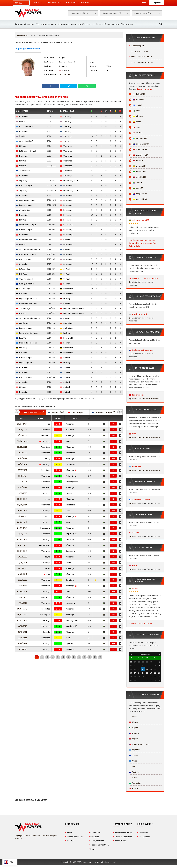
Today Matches (97, 841)
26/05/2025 (22, 574)
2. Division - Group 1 (26, 151)
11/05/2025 (22, 586)
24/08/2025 (22, 528)
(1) (103, 412)
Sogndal (47, 632)
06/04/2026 (22, 441)
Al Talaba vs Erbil (139, 314)
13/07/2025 (22, 557)
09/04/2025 (22, 609)
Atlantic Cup (23, 171)
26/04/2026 (22, 424)
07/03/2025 (22, 620)
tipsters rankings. (144, 89)
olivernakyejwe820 (139, 220)
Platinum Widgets (47, 24)
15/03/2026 (22, 453)
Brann (48, 516)
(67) (78, 412)
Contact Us (71, 3)
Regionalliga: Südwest (27, 299)
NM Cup (21, 122)
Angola (133, 739)
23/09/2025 (22, 505)
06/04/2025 (22, 615)
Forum (93, 849)
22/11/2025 (22, 464)
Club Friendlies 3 (25, 126)
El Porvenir (135, 467)
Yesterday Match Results (141, 57)
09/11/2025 (22, 470)
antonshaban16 (139, 144)
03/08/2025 (22, 540)
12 (95, 657)
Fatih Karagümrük (69, 181)
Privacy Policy (120, 841)
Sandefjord (70, 453)
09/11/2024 (22, 632)
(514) (33, 412)
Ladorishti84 (137, 177)
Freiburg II (66, 299)
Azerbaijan (135, 783)
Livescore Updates (139, 46)
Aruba (133, 761)
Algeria (133, 728)
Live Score (95, 837)
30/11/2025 (22, 459)
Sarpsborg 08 (71, 534)
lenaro (135, 122)
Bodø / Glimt (71, 476)
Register (157, 3)
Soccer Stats (96, 833)
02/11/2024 (22, 638)
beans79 (136, 188)
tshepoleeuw (138, 194)
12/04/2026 (22, 435)
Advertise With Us (54, 3)
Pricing (31, 24)
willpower (136, 116)
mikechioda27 (138, 155)
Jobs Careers (144, 837)
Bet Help (70, 841)
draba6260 (137, 94)
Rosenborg (66, 185)
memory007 (138, 166)
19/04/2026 (22, 430)
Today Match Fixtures (140, 51)
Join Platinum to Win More (140, 623)
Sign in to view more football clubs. (145, 399)
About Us (38, 3)
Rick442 (136, 105)
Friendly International (27, 240)
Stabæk (65, 358)
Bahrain (134, 789)
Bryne (68, 522)
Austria (133, 777)
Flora (133, 566)
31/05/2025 (22, 568)
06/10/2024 (22, 649)
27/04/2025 (22, 597)
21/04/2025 (22, 603)
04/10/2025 (22, 493)
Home (20, 24)
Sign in (132, 282)
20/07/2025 (22, 551)
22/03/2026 (22, 447)
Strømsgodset (72, 482)
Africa (133, 717)
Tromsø (69, 493)
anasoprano (137, 172)
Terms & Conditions (123, 837)
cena (134, 111)
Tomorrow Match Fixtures (142, 62)
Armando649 (138, 138)
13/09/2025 (22, 516)
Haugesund (45, 528)
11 (90, 657)
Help (101, 24)
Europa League (24, 185)
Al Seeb (134, 533)
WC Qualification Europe (28, 249)
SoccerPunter (22, 35)
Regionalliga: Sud (25, 363)
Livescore (90, 24)
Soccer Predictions (75, 837)
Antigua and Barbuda (140, 744)
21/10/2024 (22, 644)
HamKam (46, 487)
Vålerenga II (67, 151)
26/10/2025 (22, 482)
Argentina (135, 750)
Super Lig (22, 181)
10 (84, 657)
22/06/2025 (22, 563)
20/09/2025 (22, 511)
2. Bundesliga (23, 269)
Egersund (70, 644)
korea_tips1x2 (138, 149)
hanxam (136, 161)
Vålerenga (66, 117)
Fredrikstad (45, 435)
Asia (132, 766)
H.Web (133, 589)
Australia (134, 772)
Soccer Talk (113, 24)
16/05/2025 (22, 580)
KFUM (68, 511)
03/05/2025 (22, 592)
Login (143, 3)
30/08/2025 (22, 522)
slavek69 (136, 133)
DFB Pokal (22, 274)
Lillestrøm (70, 430)
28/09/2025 (22, 499)
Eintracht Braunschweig (72, 308)
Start (68, 638)
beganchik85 (138, 199)
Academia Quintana (140, 500)
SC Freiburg (67, 289)
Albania (134, 722)
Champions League (26, 200)
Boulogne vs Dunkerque (142, 350)
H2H (113, 424)
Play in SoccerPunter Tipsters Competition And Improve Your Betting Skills (143, 243)
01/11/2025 (22, 476)
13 (100, 657)
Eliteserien (22, 117)
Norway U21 (66, 338)
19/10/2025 (22, 487)
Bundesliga (22, 323)
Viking (68, 441)
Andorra (134, 733)
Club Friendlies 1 (24, 279)
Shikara (135, 183)
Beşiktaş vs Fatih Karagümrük (145, 278)
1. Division (22, 136)
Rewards (85, 3)
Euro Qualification (25, 284)
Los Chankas (136, 395)
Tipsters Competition (70, 24)
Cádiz (133, 434)
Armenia (134, 755)
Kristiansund (71, 464)
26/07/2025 (22, 545)
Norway (65, 240)
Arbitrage (128, 24)
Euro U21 (21, 338)
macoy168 (137, 100)
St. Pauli (65, 269)
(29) (56, 412)
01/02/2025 (22, 626)
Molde (48, 424)
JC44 (135, 127)
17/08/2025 (22, 534)
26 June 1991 (65, 75)
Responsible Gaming (123, 833)
